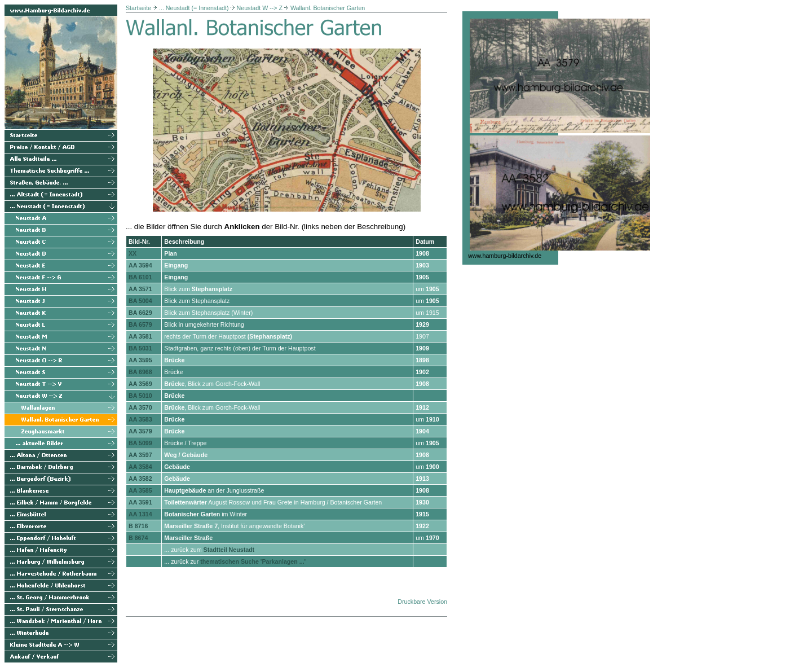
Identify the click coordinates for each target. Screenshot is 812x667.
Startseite (138, 8)
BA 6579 (140, 324)
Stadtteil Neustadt (229, 550)
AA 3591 (140, 502)
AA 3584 (140, 467)
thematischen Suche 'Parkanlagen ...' (253, 561)
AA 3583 (140, 419)
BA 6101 (140, 277)
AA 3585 (140, 490)
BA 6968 (140, 372)
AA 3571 (140, 289)
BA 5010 (140, 396)
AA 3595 (140, 360)
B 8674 (138, 538)
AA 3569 (140, 384)
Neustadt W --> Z (260, 8)
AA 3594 (140, 265)
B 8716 (138, 526)
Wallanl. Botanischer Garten (328, 8)
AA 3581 (140, 336)
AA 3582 (140, 479)
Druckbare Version (422, 602)
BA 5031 (140, 348)
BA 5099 (140, 443)
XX (133, 253)
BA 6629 (140, 313)
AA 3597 (140, 455)
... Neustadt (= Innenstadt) (194, 8)
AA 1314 (140, 514)
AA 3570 (140, 407)
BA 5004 (140, 301)
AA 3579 (140, 431)
